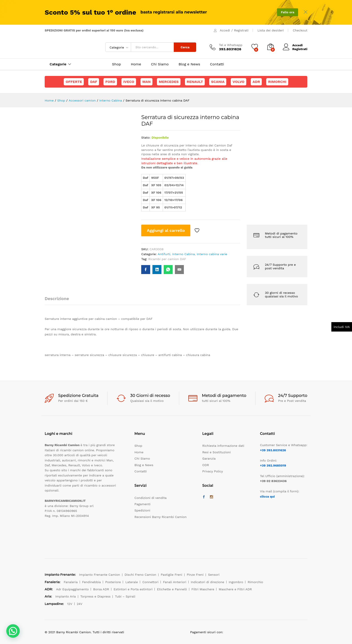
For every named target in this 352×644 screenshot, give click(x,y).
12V (70, 604)
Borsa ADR (101, 589)
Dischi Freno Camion (140, 575)
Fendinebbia (91, 582)
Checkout (300, 30)
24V (80, 604)
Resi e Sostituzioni (217, 452)
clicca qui (267, 496)
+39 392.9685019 (273, 465)
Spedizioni (142, 510)
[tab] (59, 301)
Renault (195, 82)
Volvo (239, 82)
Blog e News (189, 64)
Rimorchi (277, 82)
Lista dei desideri (271, 30)
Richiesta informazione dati (223, 446)
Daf (94, 82)
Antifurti (164, 254)
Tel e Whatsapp (231, 45)
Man (146, 82)
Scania (218, 82)
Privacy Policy (213, 471)
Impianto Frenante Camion (100, 575)
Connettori (150, 582)
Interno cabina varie (212, 254)
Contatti (217, 64)
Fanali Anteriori (175, 582)
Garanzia (209, 458)
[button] (13, 631)
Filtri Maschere (203, 589)
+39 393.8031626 (273, 450)
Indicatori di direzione (208, 582)
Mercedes (169, 82)
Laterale (132, 582)
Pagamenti (142, 504)
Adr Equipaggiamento (72, 589)
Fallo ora (288, 12)
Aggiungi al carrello (166, 230)
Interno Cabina (184, 254)
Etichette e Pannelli (172, 589)
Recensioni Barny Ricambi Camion (161, 517)
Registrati (241, 30)
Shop (117, 64)
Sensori (214, 575)
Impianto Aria (66, 596)
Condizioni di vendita (151, 498)
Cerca (185, 47)
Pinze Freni (195, 575)
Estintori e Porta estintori (133, 589)
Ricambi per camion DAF (167, 259)
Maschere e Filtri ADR (235, 589)
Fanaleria (71, 582)
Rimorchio (255, 582)
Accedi (225, 30)
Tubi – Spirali (125, 596)
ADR (256, 82)
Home (136, 64)
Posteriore (113, 582)
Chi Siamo (160, 64)
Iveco (129, 82)
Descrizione (57, 299)
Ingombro (236, 582)
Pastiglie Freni (172, 575)
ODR (206, 465)
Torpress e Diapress (96, 596)
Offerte (74, 82)
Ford (110, 82)
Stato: (146, 137)
